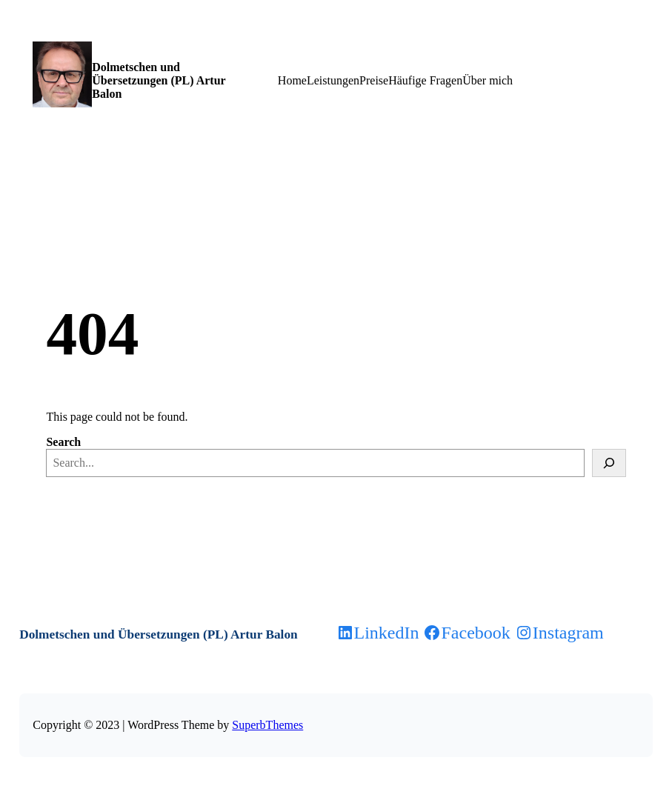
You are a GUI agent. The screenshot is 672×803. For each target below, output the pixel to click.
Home (292, 80)
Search (63, 442)
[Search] (609, 463)
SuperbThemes (267, 725)
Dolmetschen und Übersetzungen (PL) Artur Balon (159, 80)
